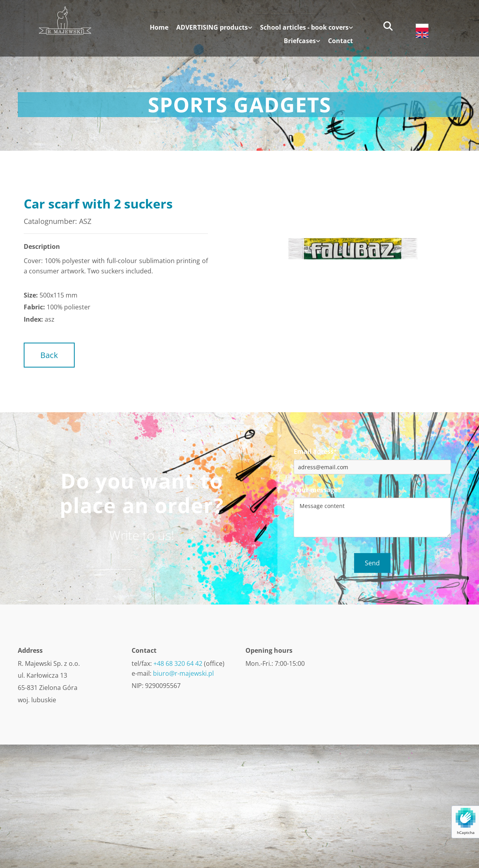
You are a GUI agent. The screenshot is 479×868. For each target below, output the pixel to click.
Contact (340, 41)
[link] (210, 30)
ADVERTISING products (212, 28)
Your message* (317, 490)
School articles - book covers (304, 28)
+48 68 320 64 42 (178, 663)
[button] (49, 355)
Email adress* (315, 452)
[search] (388, 26)
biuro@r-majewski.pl (183, 673)
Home (159, 28)
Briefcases (300, 41)
